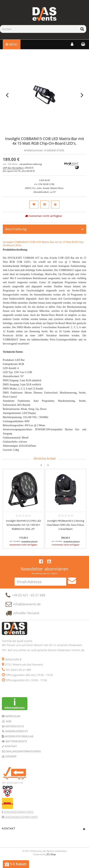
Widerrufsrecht (16, 738)
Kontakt (11, 753)
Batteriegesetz (16, 748)
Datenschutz (14, 733)
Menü (12, 44)
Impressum (12, 723)
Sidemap (10, 763)
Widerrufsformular (19, 743)
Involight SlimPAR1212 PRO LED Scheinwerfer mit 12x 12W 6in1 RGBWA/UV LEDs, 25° (23, 527)
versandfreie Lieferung (31, 164)
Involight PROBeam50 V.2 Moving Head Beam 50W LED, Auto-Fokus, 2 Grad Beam (66, 527)
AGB (8, 728)
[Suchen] (39, 29)
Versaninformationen (18, 819)
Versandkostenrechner (21, 824)
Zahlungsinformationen (23, 758)
